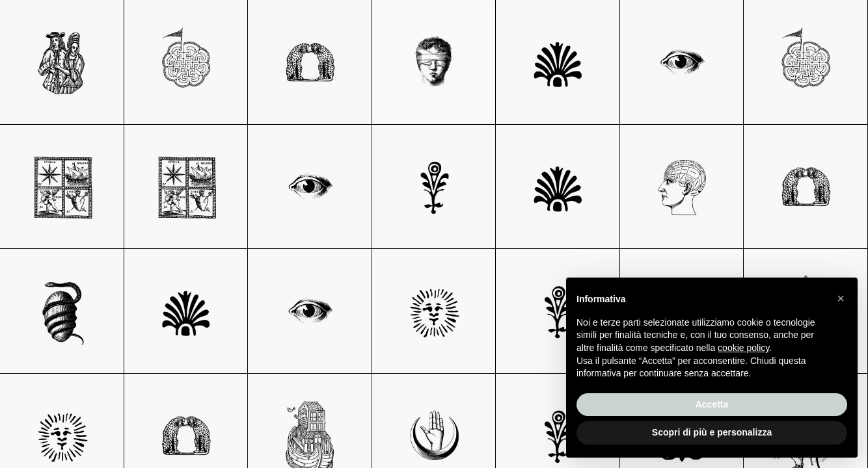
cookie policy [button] (743, 348)
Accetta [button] (712, 404)
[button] (841, 298)
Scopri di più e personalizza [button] (712, 432)
